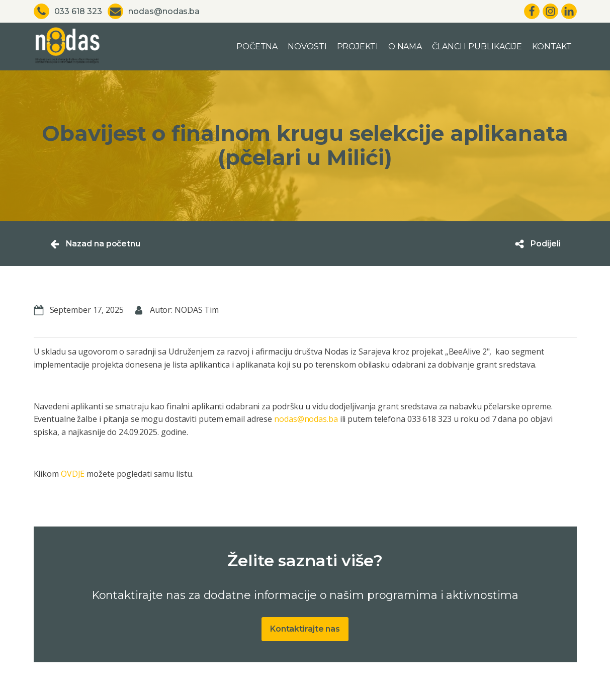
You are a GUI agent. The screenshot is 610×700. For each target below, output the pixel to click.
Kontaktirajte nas (305, 629)
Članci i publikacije (477, 47)
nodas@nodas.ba (164, 11)
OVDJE (73, 474)
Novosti (307, 47)
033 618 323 (78, 11)
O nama (405, 47)
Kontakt (552, 47)
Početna (257, 47)
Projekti (358, 47)
